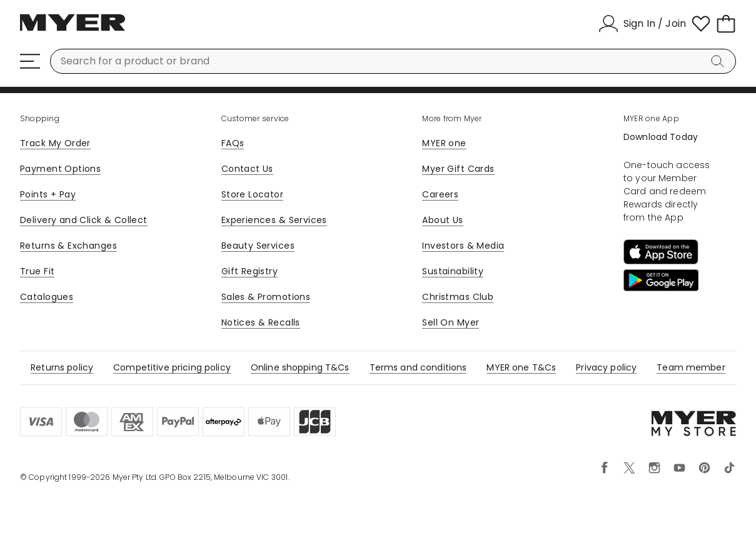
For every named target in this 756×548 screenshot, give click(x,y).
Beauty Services (258, 246)
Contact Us (247, 169)
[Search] (720, 61)
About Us (442, 220)
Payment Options (60, 169)
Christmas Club (458, 297)
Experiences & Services (274, 220)
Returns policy (62, 367)
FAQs (233, 143)
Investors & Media (463, 246)
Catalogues (47, 297)
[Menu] (30, 61)
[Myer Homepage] (73, 29)
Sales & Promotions (266, 297)
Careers (440, 194)
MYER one (444, 143)
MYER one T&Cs (521, 367)
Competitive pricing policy (172, 367)
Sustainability (453, 271)
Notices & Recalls (261, 322)
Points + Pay (48, 194)
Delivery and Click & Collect (84, 220)
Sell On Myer (451, 322)
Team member (691, 367)
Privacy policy (606, 367)
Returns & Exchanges (68, 246)
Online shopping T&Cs (300, 367)
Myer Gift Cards (458, 169)
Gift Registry (249, 271)
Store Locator (252, 194)
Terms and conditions (418, 367)
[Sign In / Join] (642, 24)
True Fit (37, 271)
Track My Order (55, 143)
